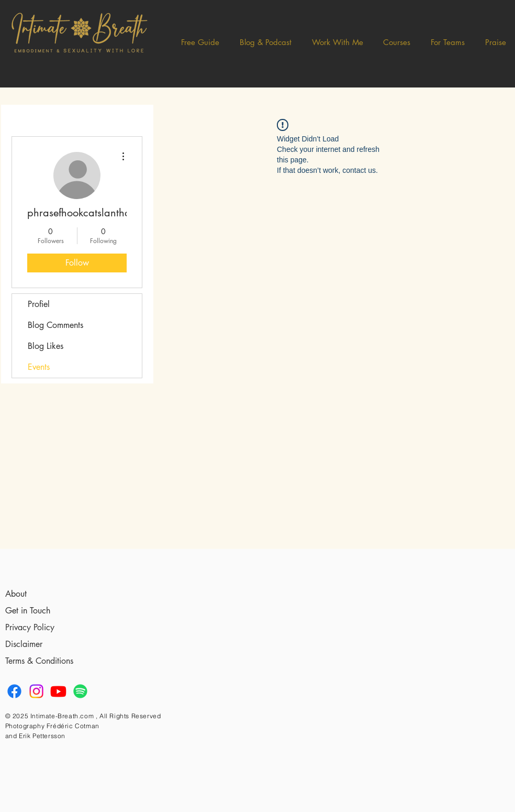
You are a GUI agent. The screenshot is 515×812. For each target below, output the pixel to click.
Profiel (39, 304)
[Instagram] (36, 691)
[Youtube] (58, 691)
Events (39, 367)
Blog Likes (46, 346)
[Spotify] (80, 691)
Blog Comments (55, 325)
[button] (266, 42)
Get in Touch (28, 611)
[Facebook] (14, 691)
